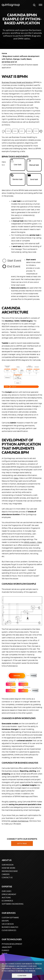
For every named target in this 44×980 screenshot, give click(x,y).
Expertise (7, 887)
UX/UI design (8, 924)
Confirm (22, 976)
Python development (12, 944)
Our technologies (12, 939)
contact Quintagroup (20, 821)
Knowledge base (10, 871)
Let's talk (22, 843)
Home (4, 54)
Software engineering (13, 904)
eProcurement (9, 894)
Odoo (16, 478)
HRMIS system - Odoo (33, 542)
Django (5, 950)
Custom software (10, 918)
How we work (9, 868)
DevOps (5, 921)
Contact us (7, 877)
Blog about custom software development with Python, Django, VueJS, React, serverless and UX (21, 59)
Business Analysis (10, 927)
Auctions (6, 898)
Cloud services (9, 930)
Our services (9, 913)
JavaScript (7, 947)
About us (7, 860)
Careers (6, 874)
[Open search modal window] (34, 5)
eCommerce (7, 901)
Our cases (7, 891)
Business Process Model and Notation (17, 83)
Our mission (8, 865)
